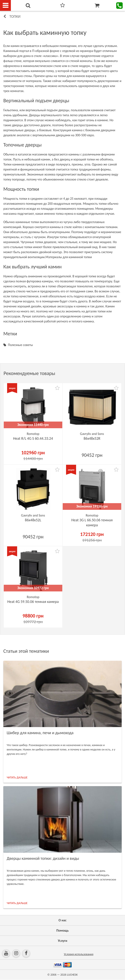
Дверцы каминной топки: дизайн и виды (43, 858)
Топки (15, 16)
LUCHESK (72, 975)
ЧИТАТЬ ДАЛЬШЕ (17, 777)
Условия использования (78, 954)
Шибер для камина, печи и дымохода (40, 733)
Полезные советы (20, 345)
